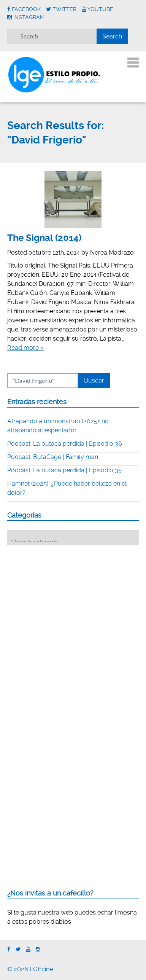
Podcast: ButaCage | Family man (53, 457)
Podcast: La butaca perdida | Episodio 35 (64, 470)
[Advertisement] (64, 598)
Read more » (25, 348)
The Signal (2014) (44, 238)
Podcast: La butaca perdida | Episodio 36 (65, 444)
